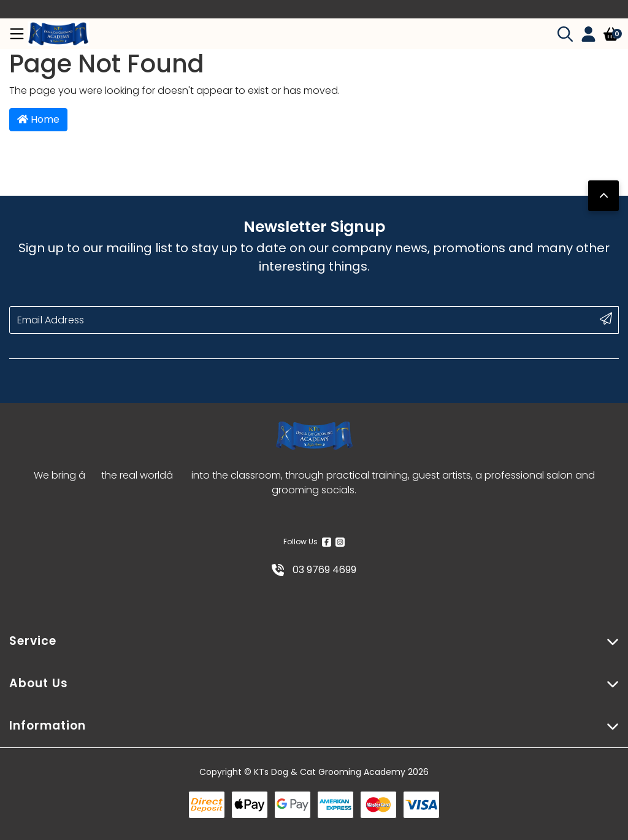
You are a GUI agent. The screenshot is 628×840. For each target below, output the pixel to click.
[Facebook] (327, 542)
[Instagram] (340, 542)
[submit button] (606, 318)
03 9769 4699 (314, 570)
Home (38, 119)
